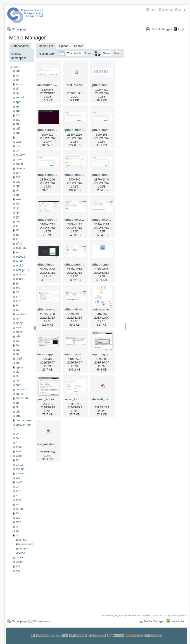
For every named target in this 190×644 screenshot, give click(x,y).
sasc (18, 451)
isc (17, 292)
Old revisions (42, 621)
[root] (16, 67)
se (17, 487)
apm (18, 106)
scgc (18, 456)
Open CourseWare (166, 10)
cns (18, 146)
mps (18, 327)
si (16, 495)
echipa (23, 540)
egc (18, 186)
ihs (17, 235)
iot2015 (20, 257)
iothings (20, 274)
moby (19, 323)
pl (17, 376)
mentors (21, 314)
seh (18, 491)
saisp (19, 447)
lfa (17, 305)
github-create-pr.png (106, 175)
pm (17, 380)
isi (17, 296)
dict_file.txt (75, 85)
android (20, 97)
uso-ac (20, 557)
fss (17, 208)
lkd (17, 310)
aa (17, 75)
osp (18, 341)
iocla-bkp (21, 248)
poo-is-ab (21, 398)
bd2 (18, 128)
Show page (19, 29)
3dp (18, 71)
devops (20, 168)
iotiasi (19, 279)
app (18, 111)
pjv (17, 372)
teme (22, 553)
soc (18, 518)
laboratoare (26, 544)
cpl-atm (20, 155)
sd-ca (19, 465)
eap (18, 182)
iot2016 (20, 261)
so (17, 504)
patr (18, 350)
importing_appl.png (105, 354)
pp (17, 403)
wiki (18, 571)
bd (17, 124)
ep (17, 195)
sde (18, 478)
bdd (18, 133)
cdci (18, 142)
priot (18, 411)
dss (18, 177)
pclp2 (19, 358)
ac (17, 80)
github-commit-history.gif (109, 85)
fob (17, 204)
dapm (19, 164)
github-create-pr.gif (78, 175)
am (17, 93)
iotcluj (19, 265)
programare (23, 420)
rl (16, 442)
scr (17, 460)
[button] (74, 53)
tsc (17, 531)
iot (17, 252)
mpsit (19, 332)
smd (18, 500)
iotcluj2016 (22, 270)
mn (17, 318)
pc (17, 354)
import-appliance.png (52, 354)
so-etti (19, 509)
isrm (18, 301)
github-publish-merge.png (83, 265)
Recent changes (161, 29)
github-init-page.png (52, 265)
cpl (17, 150)
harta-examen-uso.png (107, 309)
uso (18, 535)
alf (17, 89)
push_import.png (49, 399)
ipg (17, 283)
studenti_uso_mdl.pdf (107, 399)
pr (17, 407)
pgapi (19, 367)
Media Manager (154, 621)
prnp (18, 416)
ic (16, 226)
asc (18, 115)
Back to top (178, 621)
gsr (17, 217)
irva (18, 288)
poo (18, 385)
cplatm (20, 159)
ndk (18, 336)
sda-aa (20, 469)
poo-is (19, 394)
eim (18, 190)
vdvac (19, 562)
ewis (18, 199)
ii (16, 239)
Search (79, 46)
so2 (18, 513)
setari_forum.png (76, 399)
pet (17, 363)
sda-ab (20, 473)
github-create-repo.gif (52, 220)
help (18, 221)
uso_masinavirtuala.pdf (54, 444)
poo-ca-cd (22, 389)
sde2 (19, 482)
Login (182, 29)
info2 (19, 243)
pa (17, 345)
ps (17, 433)
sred (18, 522)
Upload (64, 46)
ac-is (18, 84)
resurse (23, 548)
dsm (18, 173)
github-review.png (50, 309)
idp (17, 230)
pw (17, 438)
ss (17, 526)
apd (18, 102)
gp (17, 212)
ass (18, 120)
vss (18, 566)
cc (17, 137)
